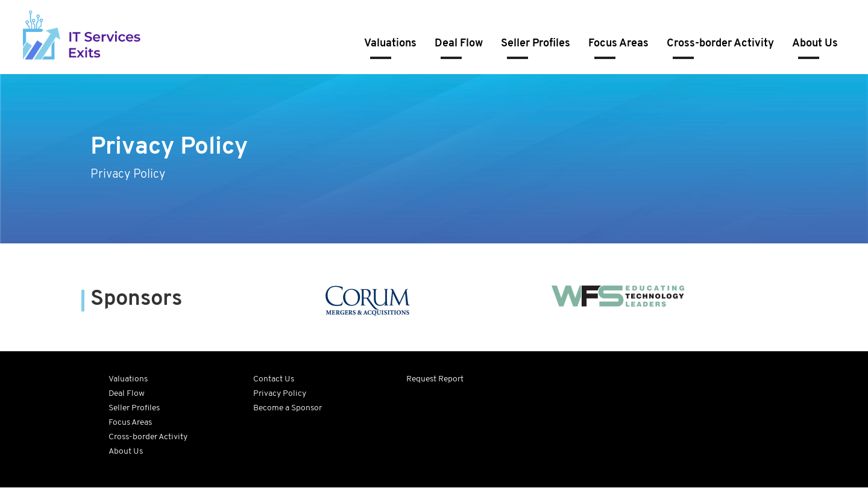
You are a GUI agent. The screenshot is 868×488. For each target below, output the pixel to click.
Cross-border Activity (720, 44)
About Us (815, 44)
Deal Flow (459, 44)
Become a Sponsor (288, 408)
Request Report (435, 379)
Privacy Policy (280, 394)
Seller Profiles (536, 44)
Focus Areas (618, 44)
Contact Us (274, 379)
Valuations (390, 44)
